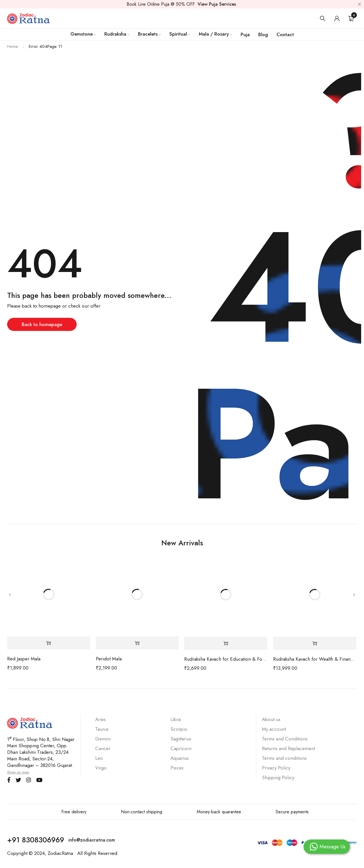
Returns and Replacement (289, 748)
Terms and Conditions (285, 739)
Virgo (101, 768)
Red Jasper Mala (24, 659)
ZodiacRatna (60, 853)
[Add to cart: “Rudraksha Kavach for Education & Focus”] (226, 643)
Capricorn (181, 748)
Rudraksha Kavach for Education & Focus (226, 659)
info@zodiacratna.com (92, 840)
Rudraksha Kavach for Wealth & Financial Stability (315, 659)
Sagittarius (181, 739)
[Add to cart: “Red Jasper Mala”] (49, 643)
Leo (99, 758)
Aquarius (180, 758)
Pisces (177, 768)
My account (274, 729)
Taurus (102, 729)
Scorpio (179, 729)
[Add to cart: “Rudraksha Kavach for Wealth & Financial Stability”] (315, 643)
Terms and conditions (284, 758)
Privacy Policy (276, 768)
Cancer (103, 748)
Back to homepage (42, 324)
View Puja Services (217, 4)
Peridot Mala (109, 659)
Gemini (103, 739)
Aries (100, 719)
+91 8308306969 (36, 840)
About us (271, 719)
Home (13, 46)
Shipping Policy (278, 777)
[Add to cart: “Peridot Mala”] (137, 643)
